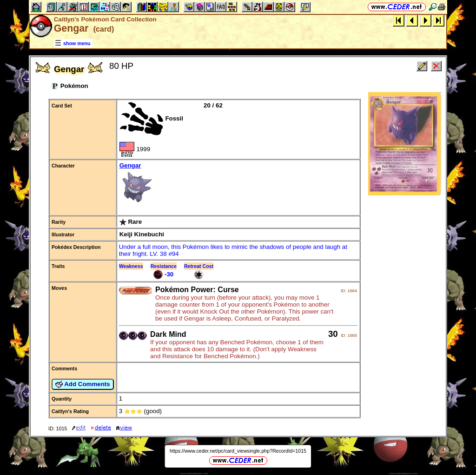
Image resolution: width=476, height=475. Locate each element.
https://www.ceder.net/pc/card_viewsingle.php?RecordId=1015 (238, 451)
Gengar (238, 184)
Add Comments (83, 384)
